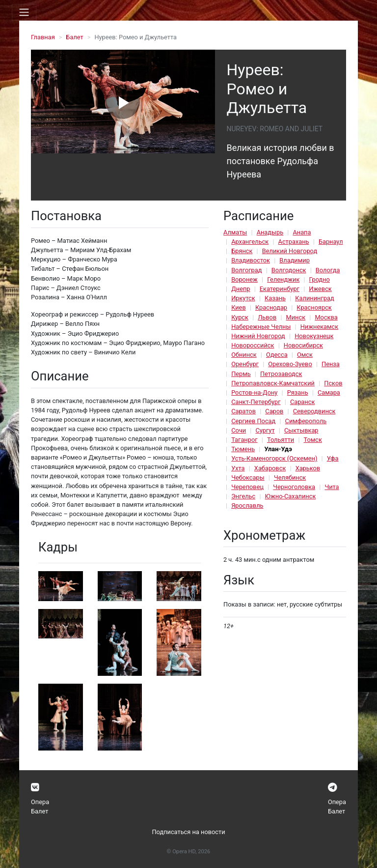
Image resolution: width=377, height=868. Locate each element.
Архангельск (250, 242)
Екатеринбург (280, 289)
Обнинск (244, 355)
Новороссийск (253, 345)
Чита (332, 487)
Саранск (302, 402)
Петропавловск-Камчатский (273, 383)
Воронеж (244, 279)
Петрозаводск (281, 374)
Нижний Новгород (258, 336)
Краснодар (271, 307)
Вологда (328, 270)
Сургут (265, 430)
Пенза (331, 364)
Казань (275, 298)
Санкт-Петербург (256, 402)
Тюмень (243, 449)
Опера (40, 802)
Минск (296, 317)
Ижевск (320, 289)
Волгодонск (289, 270)
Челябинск (290, 477)
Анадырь (270, 232)
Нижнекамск (319, 327)
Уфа (333, 458)
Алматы (235, 232)
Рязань (298, 392)
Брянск (242, 251)
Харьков (308, 468)
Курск (240, 317)
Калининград (314, 298)
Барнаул (331, 242)
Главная (43, 37)
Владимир (295, 260)
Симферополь (306, 421)
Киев (239, 307)
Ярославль (247, 506)
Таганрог (244, 440)
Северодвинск (314, 411)
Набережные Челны (261, 327)
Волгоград (246, 270)
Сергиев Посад (253, 421)
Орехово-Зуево (290, 364)
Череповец (247, 487)
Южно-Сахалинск (291, 496)
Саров (274, 411)
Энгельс (243, 496)
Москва (326, 317)
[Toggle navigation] (24, 12)
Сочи (239, 430)
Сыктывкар (301, 430)
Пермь (241, 374)
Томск (313, 440)
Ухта (238, 468)
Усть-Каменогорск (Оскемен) (274, 458)
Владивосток (251, 260)
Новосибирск (303, 345)
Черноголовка (294, 487)
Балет (74, 37)
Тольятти (281, 440)
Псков (333, 383)
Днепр (241, 289)
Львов (267, 317)
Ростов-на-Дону (254, 392)
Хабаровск (270, 468)
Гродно (320, 279)
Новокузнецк (314, 336)
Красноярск (314, 307)
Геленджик (283, 279)
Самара (329, 392)
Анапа (302, 232)
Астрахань (294, 242)
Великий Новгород (290, 251)
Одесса (277, 355)
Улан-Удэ (278, 449)
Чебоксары (248, 477)
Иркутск (243, 298)
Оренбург (245, 364)
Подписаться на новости (188, 832)
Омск (305, 355)
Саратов (243, 411)
